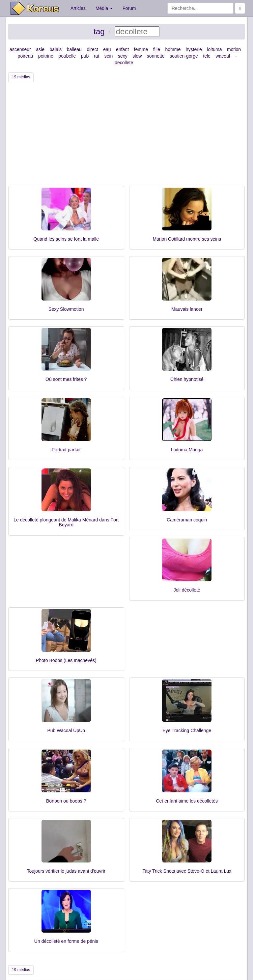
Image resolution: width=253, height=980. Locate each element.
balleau (74, 49)
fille (157, 49)
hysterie (194, 49)
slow (137, 56)
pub (85, 56)
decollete (124, 63)
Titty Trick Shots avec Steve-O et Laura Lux (187, 871)
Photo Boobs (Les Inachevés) (66, 660)
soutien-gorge (184, 56)
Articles (78, 8)
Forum (129, 8)
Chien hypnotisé (187, 379)
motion (234, 49)
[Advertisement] (126, 137)
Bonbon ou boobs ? (66, 801)
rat (97, 56)
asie (40, 49)
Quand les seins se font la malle (66, 239)
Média (104, 8)
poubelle (67, 56)
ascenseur (20, 49)
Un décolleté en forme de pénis (66, 941)
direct (92, 49)
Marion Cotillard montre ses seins (187, 239)
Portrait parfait (66, 450)
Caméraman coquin (187, 520)
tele (207, 56)
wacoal (223, 56)
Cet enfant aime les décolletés (187, 801)
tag (99, 31)
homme (173, 49)
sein (109, 56)
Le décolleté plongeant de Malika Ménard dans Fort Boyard (66, 522)
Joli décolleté (187, 590)
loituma (214, 49)
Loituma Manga (187, 450)
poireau (26, 56)
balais (56, 49)
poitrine (46, 56)
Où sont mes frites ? (66, 379)
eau (107, 49)
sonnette (156, 56)
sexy (123, 56)
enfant (122, 49)
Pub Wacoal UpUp (66, 730)
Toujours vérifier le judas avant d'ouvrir (66, 871)
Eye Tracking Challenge (187, 730)
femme (141, 49)
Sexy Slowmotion (66, 309)
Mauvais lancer (187, 309)
